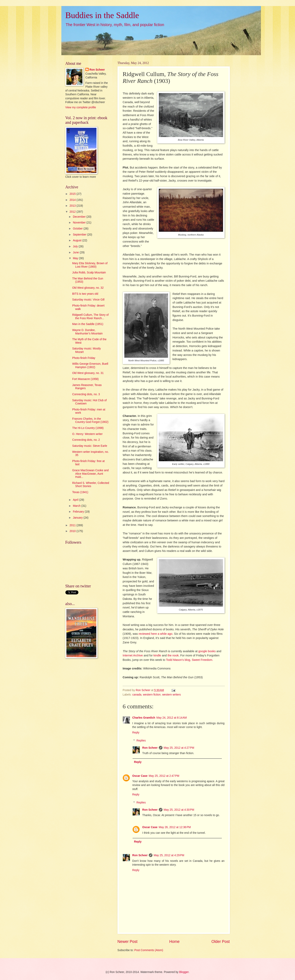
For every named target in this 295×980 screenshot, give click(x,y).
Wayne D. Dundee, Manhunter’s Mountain (87, 332)
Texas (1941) (80, 492)
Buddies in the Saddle (102, 15)
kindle (157, 655)
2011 (73, 525)
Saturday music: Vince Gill (88, 300)
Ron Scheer (150, 748)
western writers (172, 695)
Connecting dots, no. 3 (86, 394)
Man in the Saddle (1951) (88, 324)
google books (207, 651)
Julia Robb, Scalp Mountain (89, 273)
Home (174, 942)
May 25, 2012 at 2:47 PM (164, 776)
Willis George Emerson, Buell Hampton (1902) (90, 366)
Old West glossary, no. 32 (88, 288)
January (78, 518)
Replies (141, 741)
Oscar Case (140, 776)
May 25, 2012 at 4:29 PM (169, 855)
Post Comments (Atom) (149, 950)
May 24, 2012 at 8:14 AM (172, 718)
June (76, 252)
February (79, 512)
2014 (73, 200)
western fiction (152, 695)
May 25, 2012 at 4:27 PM (179, 748)
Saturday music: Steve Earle (90, 446)
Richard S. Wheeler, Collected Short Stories (91, 485)
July (76, 246)
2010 (73, 531)
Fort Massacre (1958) (85, 379)
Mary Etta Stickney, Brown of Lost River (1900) (90, 265)
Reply (136, 733)
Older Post (220, 942)
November (80, 223)
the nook (173, 655)
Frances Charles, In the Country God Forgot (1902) (90, 420)
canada (137, 695)
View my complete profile (81, 107)
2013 (73, 206)
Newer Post (128, 942)
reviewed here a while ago (155, 634)
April (76, 500)
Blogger (184, 972)
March (77, 506)
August (78, 240)
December (80, 217)
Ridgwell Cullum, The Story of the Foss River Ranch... (90, 317)
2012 (73, 212)
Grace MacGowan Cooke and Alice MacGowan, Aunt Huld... (90, 474)
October (78, 229)
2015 (73, 194)
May (76, 258)
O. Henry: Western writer (87, 434)
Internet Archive (133, 655)
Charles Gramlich (144, 718)
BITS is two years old (85, 294)
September (80, 235)
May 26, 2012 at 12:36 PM (175, 827)
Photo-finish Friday (84, 358)
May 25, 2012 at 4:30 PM (179, 810)
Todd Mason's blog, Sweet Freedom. (190, 660)
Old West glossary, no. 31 (88, 373)
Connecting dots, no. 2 (86, 440)
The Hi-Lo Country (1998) (88, 428)
